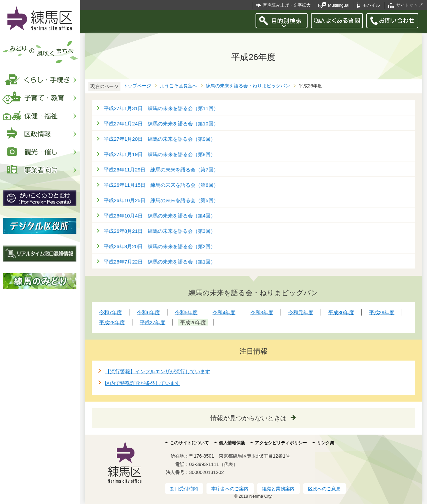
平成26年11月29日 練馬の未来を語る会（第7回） (161, 170)
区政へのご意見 (324, 489)
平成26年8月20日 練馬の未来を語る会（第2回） (160, 246)
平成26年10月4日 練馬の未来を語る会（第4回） (160, 216)
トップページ (137, 86)
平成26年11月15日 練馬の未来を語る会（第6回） (161, 185)
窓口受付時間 (184, 489)
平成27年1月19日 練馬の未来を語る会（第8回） (160, 154)
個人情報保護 (232, 443)
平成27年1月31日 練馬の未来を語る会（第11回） (161, 108)
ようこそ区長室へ (178, 86)
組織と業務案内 (278, 489)
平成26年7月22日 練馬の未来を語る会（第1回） (160, 262)
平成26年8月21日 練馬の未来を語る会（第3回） (160, 231)
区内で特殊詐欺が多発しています (143, 383)
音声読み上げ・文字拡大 (287, 5)
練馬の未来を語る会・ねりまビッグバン (248, 86)
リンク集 (326, 443)
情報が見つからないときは (249, 418)
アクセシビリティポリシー (281, 443)
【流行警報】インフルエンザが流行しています (158, 371)
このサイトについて (189, 443)
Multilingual (339, 5)
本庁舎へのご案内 (230, 489)
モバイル (371, 5)
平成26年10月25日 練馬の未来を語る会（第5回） (161, 200)
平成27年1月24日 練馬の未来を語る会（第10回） (161, 124)
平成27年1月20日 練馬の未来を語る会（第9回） (160, 139)
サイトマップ (409, 5)
